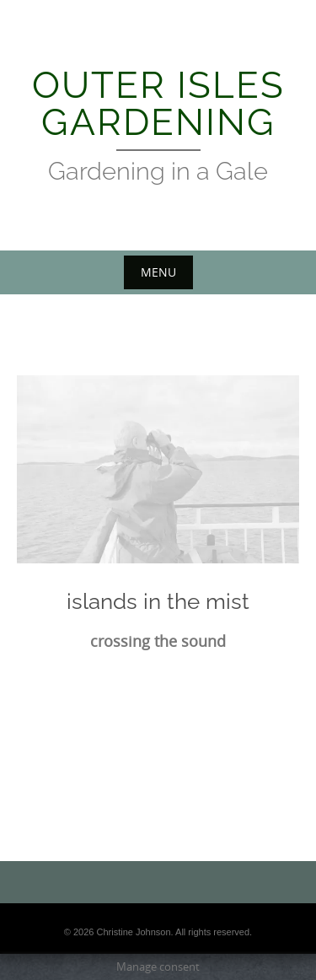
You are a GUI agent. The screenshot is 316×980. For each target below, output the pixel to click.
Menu (158, 272)
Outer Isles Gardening (158, 103)
